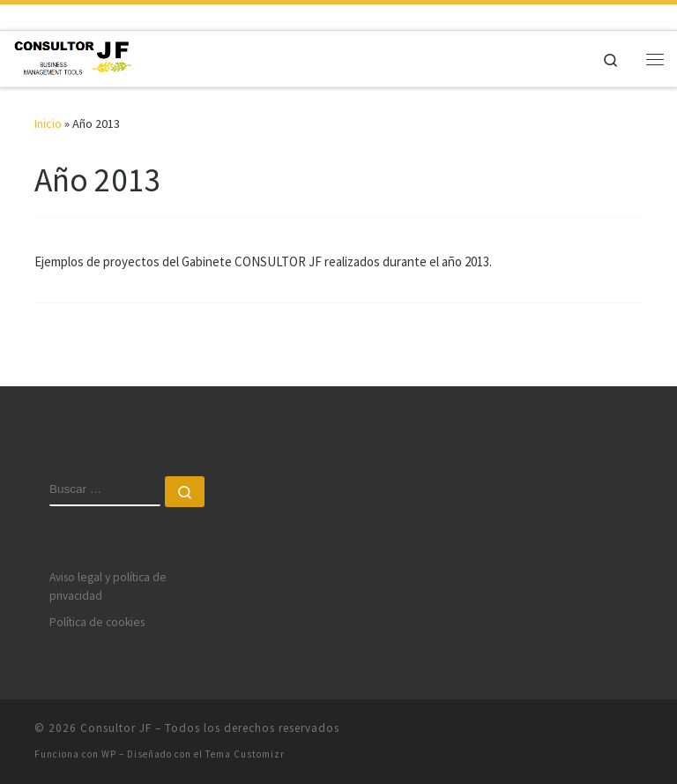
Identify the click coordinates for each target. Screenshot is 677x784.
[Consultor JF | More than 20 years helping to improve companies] (73, 56)
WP (109, 754)
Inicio (48, 123)
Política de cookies (97, 622)
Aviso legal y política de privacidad (108, 586)
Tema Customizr (245, 754)
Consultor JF (116, 728)
